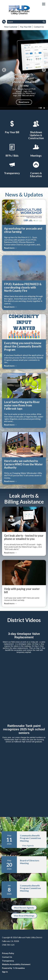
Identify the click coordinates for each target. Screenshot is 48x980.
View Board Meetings (24, 916)
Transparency (8, 961)
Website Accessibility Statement (16, 964)
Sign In (5, 972)
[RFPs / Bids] (12, 150)
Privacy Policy (8, 953)
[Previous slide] (4, 70)
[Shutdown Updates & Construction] (36, 130)
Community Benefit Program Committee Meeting (30, 838)
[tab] (39, 108)
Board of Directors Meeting (30, 862)
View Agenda (28, 845)
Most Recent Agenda (24, 908)
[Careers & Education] (36, 169)
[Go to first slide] (44, 70)
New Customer (11, 27)
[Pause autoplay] (44, 108)
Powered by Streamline (13, 968)
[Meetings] (36, 150)
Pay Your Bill (26, 27)
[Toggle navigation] (44, 4)
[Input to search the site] (26, 22)
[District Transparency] (12, 168)
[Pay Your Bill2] (12, 127)
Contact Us (39, 27)
